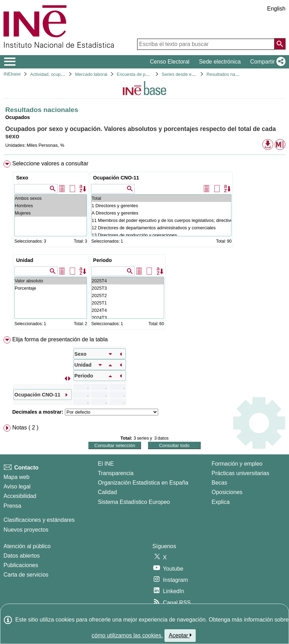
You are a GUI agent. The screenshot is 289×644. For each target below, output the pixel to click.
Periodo (102, 260)
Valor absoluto (51, 281)
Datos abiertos (22, 556)
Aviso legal (17, 487)
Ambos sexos (51, 198)
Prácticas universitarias (240, 473)
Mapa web (16, 477)
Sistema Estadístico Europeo (134, 502)
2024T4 (127, 310)
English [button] (276, 9)
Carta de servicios (26, 575)
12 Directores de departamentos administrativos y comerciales (161, 228)
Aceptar (180, 635)
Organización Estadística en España (143, 483)
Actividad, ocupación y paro (58, 74)
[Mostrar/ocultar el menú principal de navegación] (10, 62)
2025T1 (127, 303)
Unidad (25, 260)
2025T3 (127, 288)
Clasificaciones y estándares (39, 520)
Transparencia (116, 473)
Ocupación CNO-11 (116, 178)
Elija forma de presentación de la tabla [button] (60, 339)
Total (161, 198)
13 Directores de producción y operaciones (161, 235)
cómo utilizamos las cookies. (127, 635)
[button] (266, 62)
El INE (106, 464)
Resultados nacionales (229, 74)
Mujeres (51, 213)
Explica (221, 502)
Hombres (51, 206)
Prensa (12, 506)
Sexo (22, 178)
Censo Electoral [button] (170, 62)
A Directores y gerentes (161, 213)
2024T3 (127, 318)
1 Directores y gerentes (161, 206)
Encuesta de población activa (146, 74)
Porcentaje (51, 288)
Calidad (107, 492)
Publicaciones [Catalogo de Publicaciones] (21, 565)
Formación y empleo (237, 464)
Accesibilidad (20, 496)
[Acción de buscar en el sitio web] (280, 44)
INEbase (12, 74)
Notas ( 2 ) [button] (25, 428)
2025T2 (127, 295)
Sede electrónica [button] (220, 62)
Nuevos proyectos (26, 530)
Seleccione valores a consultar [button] (50, 163)
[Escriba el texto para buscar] (206, 44)
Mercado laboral (91, 74)
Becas (219, 483)
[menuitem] (144, 247)
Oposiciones (227, 492)
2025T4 (127, 281)
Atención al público (27, 546)
